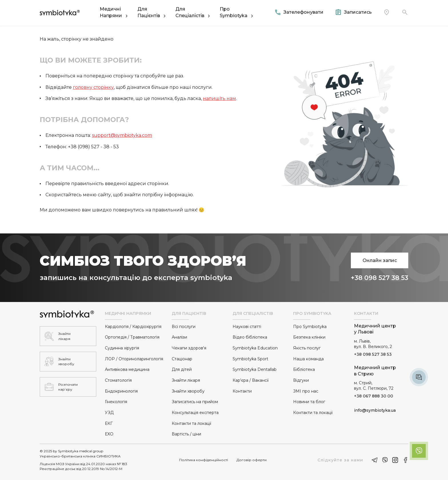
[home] (60, 12)
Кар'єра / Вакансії (251, 380)
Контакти (242, 391)
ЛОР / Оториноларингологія (134, 359)
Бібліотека (304, 369)
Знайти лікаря (186, 380)
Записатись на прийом (195, 402)
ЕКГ (109, 423)
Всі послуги (184, 327)
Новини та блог (309, 402)
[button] (114, 12)
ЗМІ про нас (306, 391)
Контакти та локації (191, 423)
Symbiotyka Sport (250, 359)
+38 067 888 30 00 (374, 396)
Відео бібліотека (250, 337)
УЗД (109, 413)
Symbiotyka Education (255, 348)
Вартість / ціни (186, 434)
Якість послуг (307, 348)
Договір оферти (252, 460)
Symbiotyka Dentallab (255, 369)
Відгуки (301, 380)
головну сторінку (93, 87)
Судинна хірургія (122, 348)
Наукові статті (247, 327)
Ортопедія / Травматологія (132, 337)
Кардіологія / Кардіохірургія (133, 327)
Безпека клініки (309, 337)
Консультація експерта (195, 413)
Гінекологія (116, 402)
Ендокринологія (121, 391)
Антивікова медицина (127, 369)
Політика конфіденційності (204, 460)
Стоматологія (118, 380)
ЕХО (109, 434)
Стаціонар (182, 359)
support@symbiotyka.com (122, 135)
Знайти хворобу (188, 391)
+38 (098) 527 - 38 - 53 (93, 147)
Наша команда (308, 359)
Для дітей (182, 369)
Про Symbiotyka (310, 327)
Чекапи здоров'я (189, 348)
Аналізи (179, 337)
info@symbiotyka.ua (375, 410)
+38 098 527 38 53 (380, 278)
